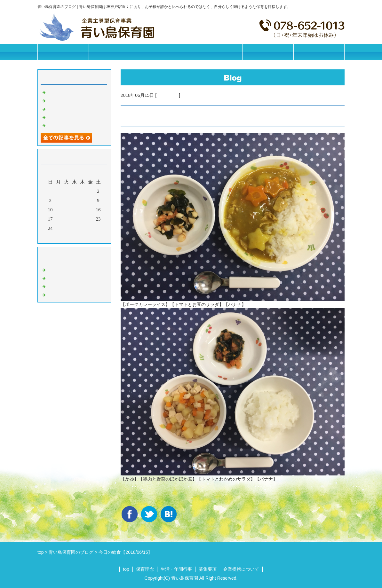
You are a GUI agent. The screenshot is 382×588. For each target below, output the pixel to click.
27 (74, 228)
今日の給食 (168, 95)
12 (66, 210)
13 (74, 210)
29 (90, 228)
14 (82, 210)
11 (58, 210)
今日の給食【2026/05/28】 (75, 100)
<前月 (62, 237)
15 (90, 210)
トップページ (63, 52)
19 (66, 219)
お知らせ (57, 269)
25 (58, 228)
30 (98, 228)
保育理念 (114, 52)
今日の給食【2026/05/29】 (75, 92)
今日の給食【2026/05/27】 (75, 108)
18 (58, 219)
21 (82, 219)
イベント (57, 294)
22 (90, 219)
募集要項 (217, 52)
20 (74, 219)
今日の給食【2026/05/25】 (75, 125)
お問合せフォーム (319, 52)
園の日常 (57, 278)
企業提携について (268, 52)
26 (66, 228)
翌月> (86, 237)
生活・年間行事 (166, 52)
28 (82, 228)
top (126, 569)
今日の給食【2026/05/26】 (75, 117)
